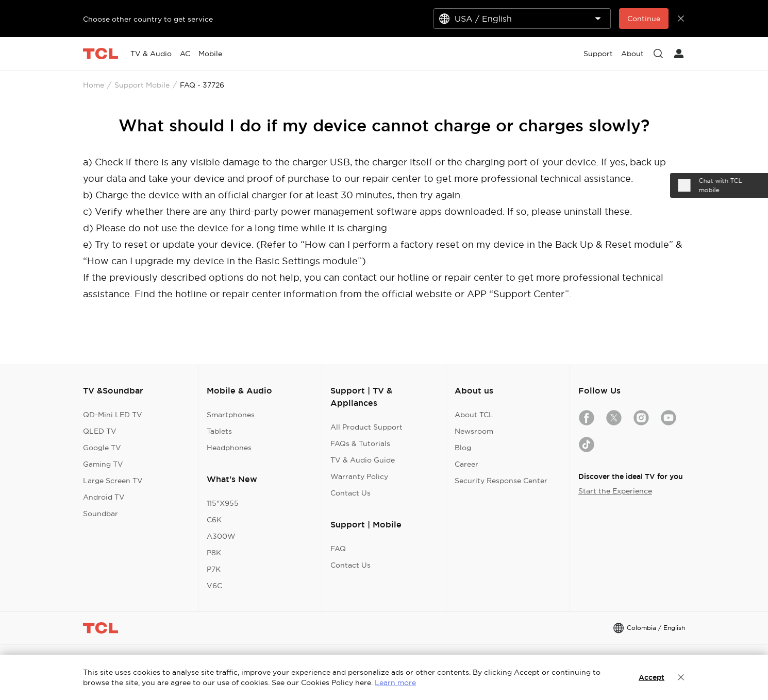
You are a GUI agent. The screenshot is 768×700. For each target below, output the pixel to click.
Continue (644, 19)
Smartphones (231, 415)
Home (94, 85)
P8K (214, 553)
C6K (214, 520)
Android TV (104, 497)
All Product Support (366, 427)
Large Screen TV (113, 481)
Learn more (395, 682)
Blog (463, 448)
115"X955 (223, 503)
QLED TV (100, 431)
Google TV (102, 448)
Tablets (219, 431)
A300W (221, 536)
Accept (652, 677)
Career (466, 464)
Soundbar (101, 514)
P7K (214, 569)
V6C (214, 586)
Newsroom (474, 431)
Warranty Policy (359, 476)
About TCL (474, 415)
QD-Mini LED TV (113, 415)
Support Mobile (142, 85)
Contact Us (350, 493)
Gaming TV (103, 464)
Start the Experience (615, 491)
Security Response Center (501, 481)
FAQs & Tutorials (360, 443)
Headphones (229, 448)
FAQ (338, 549)
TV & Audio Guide (363, 460)
